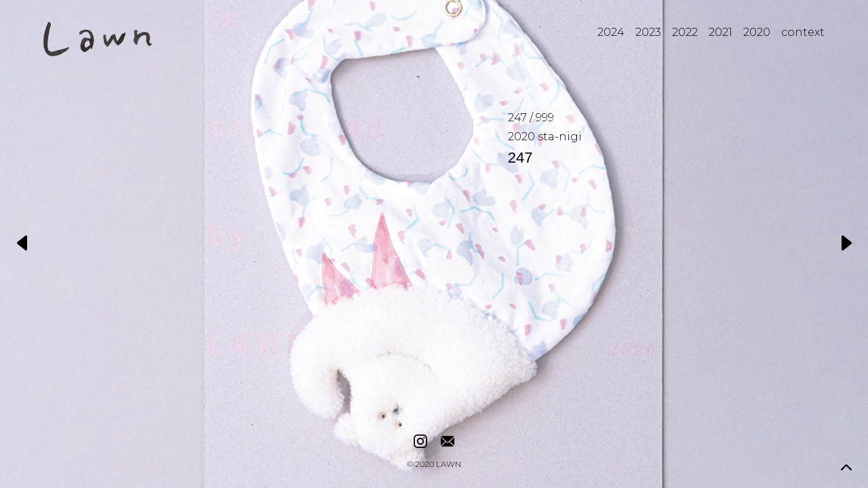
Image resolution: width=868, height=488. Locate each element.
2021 (721, 32)
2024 (611, 32)
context (803, 32)
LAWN (449, 465)
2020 (757, 32)
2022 (685, 32)
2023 (648, 32)
